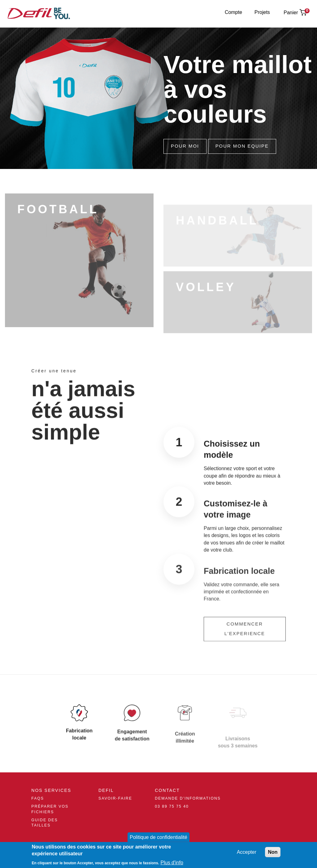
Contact (167, 790)
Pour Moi (185, 146)
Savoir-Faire (115, 798)
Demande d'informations (188, 798)
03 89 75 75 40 (172, 806)
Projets (262, 12)
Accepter (247, 852)
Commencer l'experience (245, 638)
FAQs (38, 798)
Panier (291, 13)
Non (273, 852)
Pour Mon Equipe (242, 146)
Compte (233, 12)
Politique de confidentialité (158, 837)
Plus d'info (172, 863)
